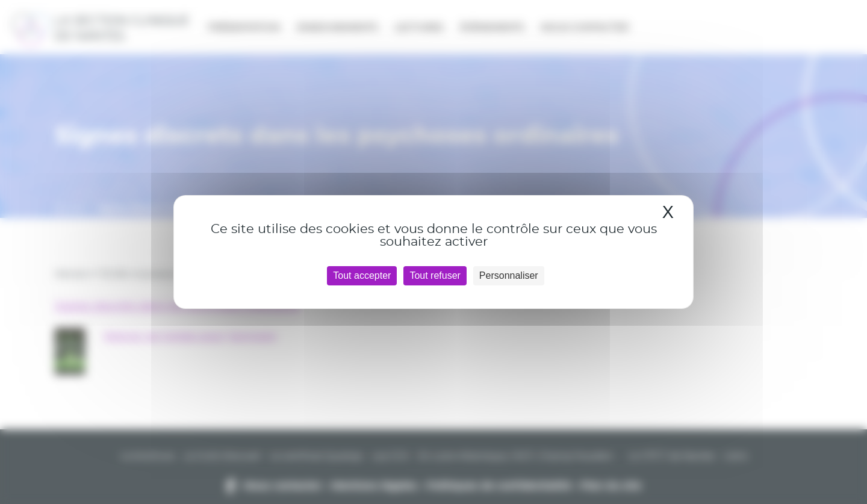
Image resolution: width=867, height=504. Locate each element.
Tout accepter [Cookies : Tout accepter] (362, 275)
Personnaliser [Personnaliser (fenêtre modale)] (509, 275)
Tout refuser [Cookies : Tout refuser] (435, 275)
